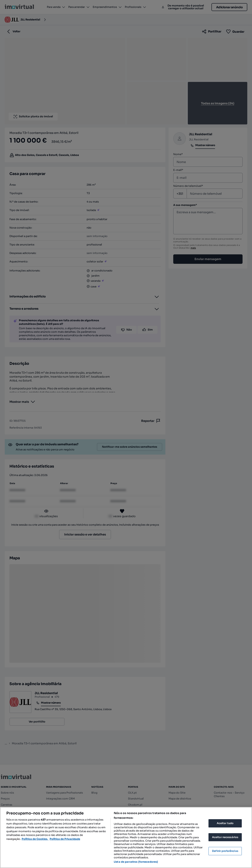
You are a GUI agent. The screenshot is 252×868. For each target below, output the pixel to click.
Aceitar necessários (225, 837)
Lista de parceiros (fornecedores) (136, 862)
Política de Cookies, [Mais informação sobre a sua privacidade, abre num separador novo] (35, 839)
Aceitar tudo (225, 823)
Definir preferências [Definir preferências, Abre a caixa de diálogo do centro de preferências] (225, 851)
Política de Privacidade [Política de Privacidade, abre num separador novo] (65, 839)
